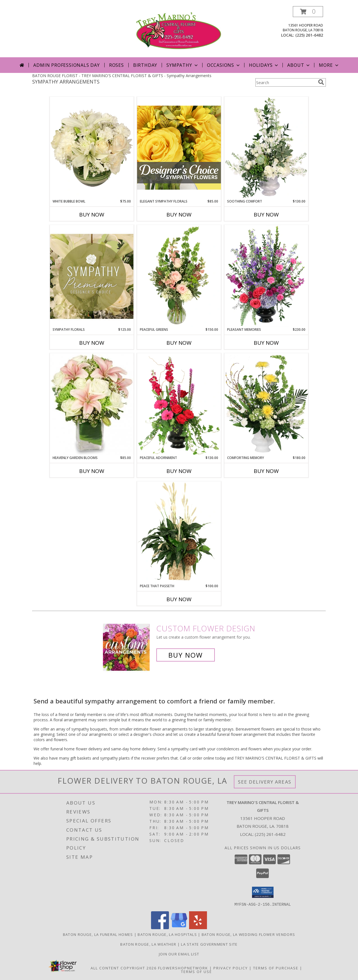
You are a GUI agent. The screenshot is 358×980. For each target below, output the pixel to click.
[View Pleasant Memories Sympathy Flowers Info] (266, 276)
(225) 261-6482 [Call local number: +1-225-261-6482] (309, 35)
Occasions (224, 65)
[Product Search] (286, 82)
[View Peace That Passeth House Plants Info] (179, 532)
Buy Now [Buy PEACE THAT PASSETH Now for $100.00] (179, 599)
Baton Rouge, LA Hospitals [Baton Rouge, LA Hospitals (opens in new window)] (167, 934)
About (299, 65)
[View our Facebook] (160, 927)
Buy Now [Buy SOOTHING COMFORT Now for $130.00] (266, 215)
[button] (308, 12)
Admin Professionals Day (66, 65)
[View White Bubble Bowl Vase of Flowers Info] (92, 148)
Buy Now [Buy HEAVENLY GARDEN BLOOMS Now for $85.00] (92, 471)
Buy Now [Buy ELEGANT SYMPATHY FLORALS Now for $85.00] (179, 215)
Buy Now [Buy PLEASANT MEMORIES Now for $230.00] (266, 343)
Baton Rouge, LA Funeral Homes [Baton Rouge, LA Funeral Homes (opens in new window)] (98, 934)
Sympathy (182, 65)
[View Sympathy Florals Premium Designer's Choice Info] (92, 276)
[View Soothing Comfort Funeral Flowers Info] (266, 148)
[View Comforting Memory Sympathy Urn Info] (266, 404)
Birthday (145, 65)
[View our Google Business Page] (179, 927)
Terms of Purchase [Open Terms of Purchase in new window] (276, 968)
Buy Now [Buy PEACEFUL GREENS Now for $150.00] (179, 343)
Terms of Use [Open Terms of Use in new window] (196, 971)
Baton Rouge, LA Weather (148, 944)
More (329, 65)
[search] (321, 82)
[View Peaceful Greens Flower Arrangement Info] (179, 276)
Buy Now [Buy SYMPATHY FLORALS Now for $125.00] (92, 343)
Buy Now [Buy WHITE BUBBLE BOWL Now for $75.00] (92, 215)
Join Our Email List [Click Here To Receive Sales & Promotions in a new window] (179, 954)
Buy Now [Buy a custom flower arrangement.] (186, 655)
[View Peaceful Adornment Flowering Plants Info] (179, 404)
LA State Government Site (209, 944)
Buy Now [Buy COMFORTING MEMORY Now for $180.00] (266, 471)
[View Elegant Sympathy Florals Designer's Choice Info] (179, 148)
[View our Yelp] (198, 927)
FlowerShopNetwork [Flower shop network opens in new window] (183, 968)
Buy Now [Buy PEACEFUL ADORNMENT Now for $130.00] (179, 471)
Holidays (264, 65)
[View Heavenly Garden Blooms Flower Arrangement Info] (92, 404)
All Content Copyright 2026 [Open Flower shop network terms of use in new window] (124, 968)
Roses (116, 65)
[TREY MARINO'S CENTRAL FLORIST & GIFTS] (179, 32)
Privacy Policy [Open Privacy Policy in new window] (231, 968)
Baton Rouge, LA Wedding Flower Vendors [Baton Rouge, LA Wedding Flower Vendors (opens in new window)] (248, 934)
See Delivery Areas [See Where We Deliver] (265, 782)
